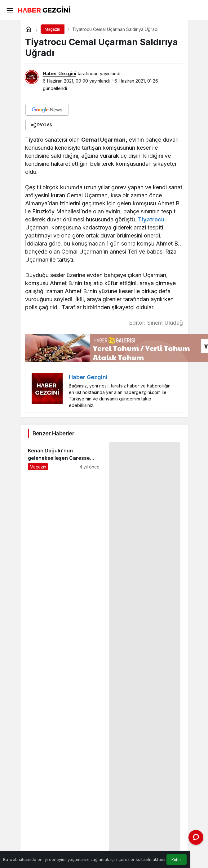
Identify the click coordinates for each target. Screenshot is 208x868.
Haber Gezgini (60, 73)
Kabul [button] (177, 860)
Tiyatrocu (151, 219)
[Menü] (10, 10)
